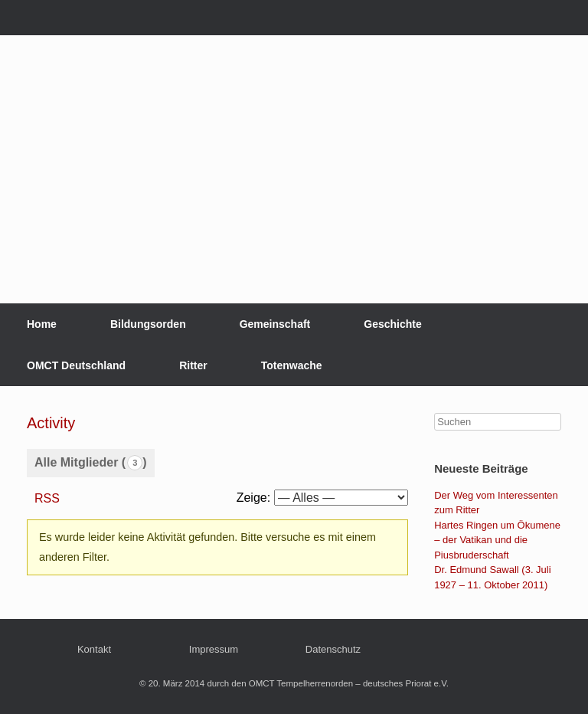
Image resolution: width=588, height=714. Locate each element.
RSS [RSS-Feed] (47, 498)
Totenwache (292, 365)
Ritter (193, 365)
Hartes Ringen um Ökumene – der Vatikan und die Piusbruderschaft (497, 540)
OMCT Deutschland (76, 365)
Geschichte (392, 324)
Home (42, 324)
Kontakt (94, 649)
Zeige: (253, 498)
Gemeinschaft (275, 324)
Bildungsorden (148, 324)
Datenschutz (333, 649)
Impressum (214, 649)
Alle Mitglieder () (91, 463)
